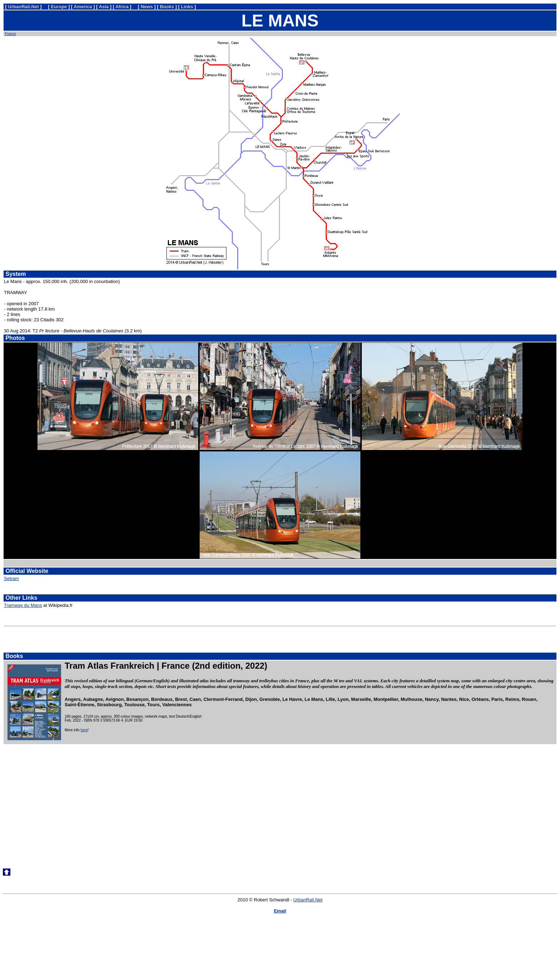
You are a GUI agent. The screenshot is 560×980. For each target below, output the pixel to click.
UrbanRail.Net (308, 900)
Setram (11, 578)
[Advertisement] (280, 801)
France (11, 34)
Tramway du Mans (23, 605)
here (84, 730)
